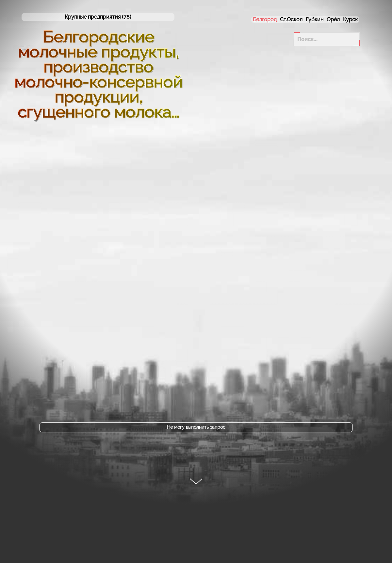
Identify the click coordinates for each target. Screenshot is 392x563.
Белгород (265, 19)
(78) (98, 17)
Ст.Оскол (291, 19)
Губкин (315, 19)
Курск (350, 19)
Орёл (333, 19)
